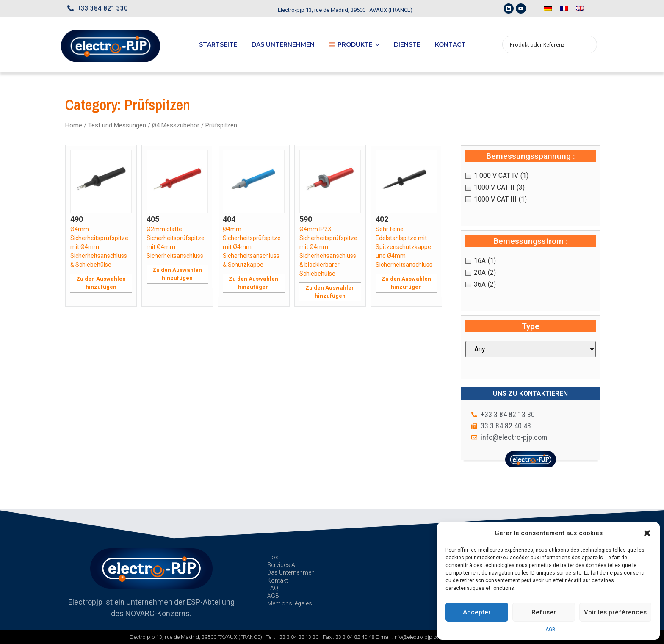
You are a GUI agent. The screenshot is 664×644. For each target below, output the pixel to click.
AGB (551, 630)
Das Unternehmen (283, 44)
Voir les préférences (615, 612)
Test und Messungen (117, 125)
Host (274, 557)
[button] (647, 533)
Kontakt (278, 580)
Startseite (218, 44)
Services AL (283, 565)
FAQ (273, 588)
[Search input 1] (544, 44)
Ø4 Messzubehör (176, 125)
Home (74, 125)
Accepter (477, 612)
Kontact (450, 44)
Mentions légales (290, 603)
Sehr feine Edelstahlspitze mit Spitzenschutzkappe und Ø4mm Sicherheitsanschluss (404, 247)
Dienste (407, 44)
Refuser (544, 612)
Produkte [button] (354, 44)
